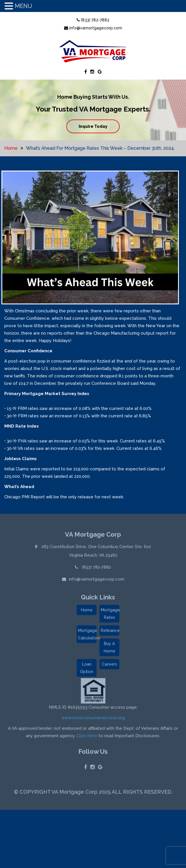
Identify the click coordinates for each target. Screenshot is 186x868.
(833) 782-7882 (93, 20)
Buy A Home (110, 648)
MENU (23, 6)
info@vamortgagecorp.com (93, 28)
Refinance (110, 631)
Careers (110, 665)
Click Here (87, 737)
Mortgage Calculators (87, 635)
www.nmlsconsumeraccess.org (93, 719)
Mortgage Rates (110, 614)
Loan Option (87, 669)
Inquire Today (93, 126)
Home (11, 148)
